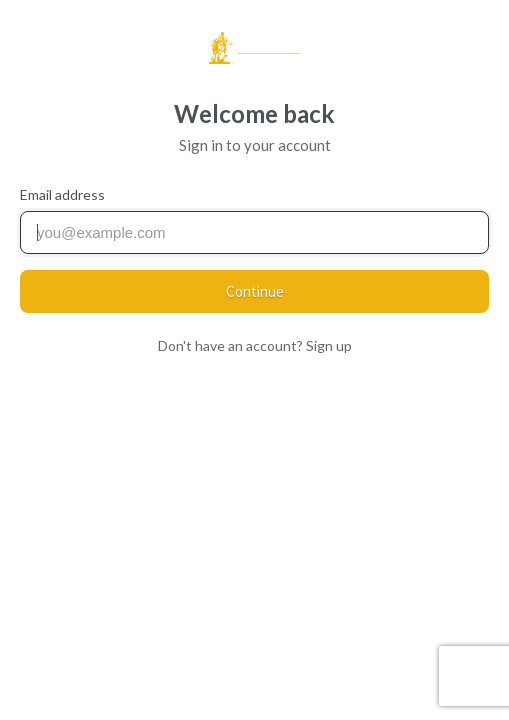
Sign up (329, 345)
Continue (255, 291)
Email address (62, 194)
